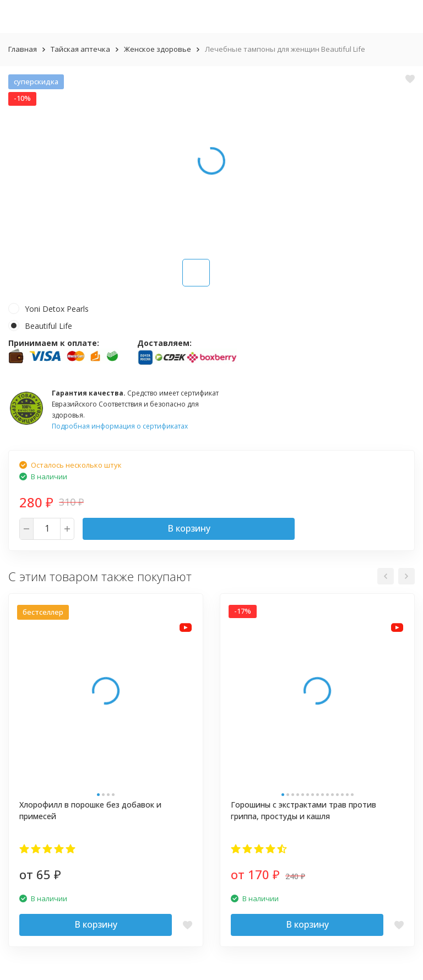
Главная (23, 49)
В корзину (189, 528)
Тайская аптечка (80, 49)
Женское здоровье (158, 49)
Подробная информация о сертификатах (120, 426)
